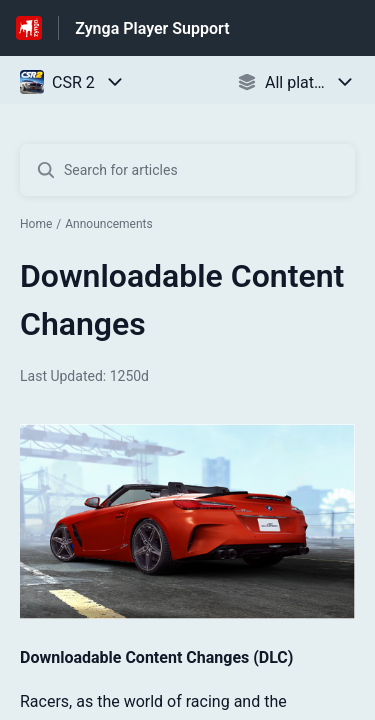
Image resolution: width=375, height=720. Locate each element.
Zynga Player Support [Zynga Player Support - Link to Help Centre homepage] (152, 28)
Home (36, 224)
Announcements (108, 224)
